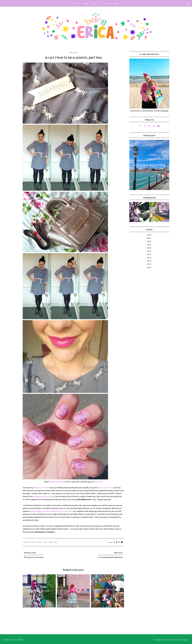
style (50, 542)
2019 (149, 245)
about (86, 3)
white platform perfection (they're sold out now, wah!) (52, 511)
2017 (149, 251)
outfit (45, 542)
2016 (149, 254)
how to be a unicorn (106, 488)
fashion (34, 542)
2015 (149, 258)
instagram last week (41, 488)
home (77, 3)
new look (98, 482)
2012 (149, 268)
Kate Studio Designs (178, 640)
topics (95, 3)
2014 (149, 261)
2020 (149, 241)
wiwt (55, 542)
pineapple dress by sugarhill (44, 496)
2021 (149, 238)
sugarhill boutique (57, 482)
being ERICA (17, 640)
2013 (149, 264)
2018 (149, 248)
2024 (149, 235)
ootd (40, 542)
